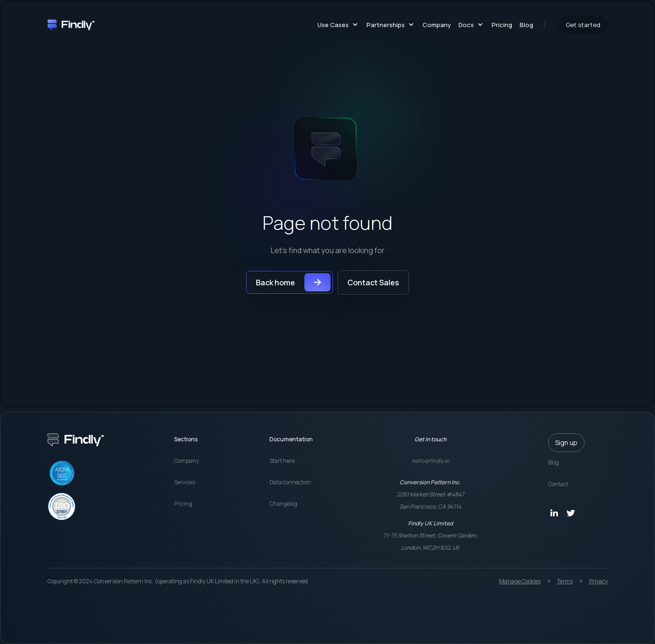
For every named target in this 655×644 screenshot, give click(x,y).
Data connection (290, 482)
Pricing (502, 25)
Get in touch (430, 439)
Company (437, 25)
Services (185, 482)
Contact (558, 484)
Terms (565, 581)
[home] (71, 25)
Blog (526, 25)
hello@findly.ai (430, 461)
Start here (282, 461)
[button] (336, 25)
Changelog (283, 504)
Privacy (599, 581)
